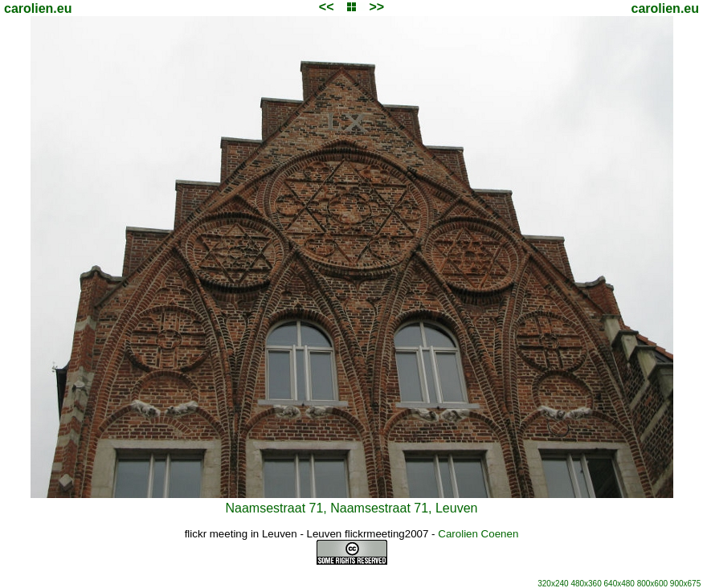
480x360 (586, 584)
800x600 (652, 584)
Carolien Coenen (478, 534)
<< (327, 7)
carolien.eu (38, 8)
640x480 (619, 584)
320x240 (553, 584)
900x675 (685, 584)
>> (376, 7)
